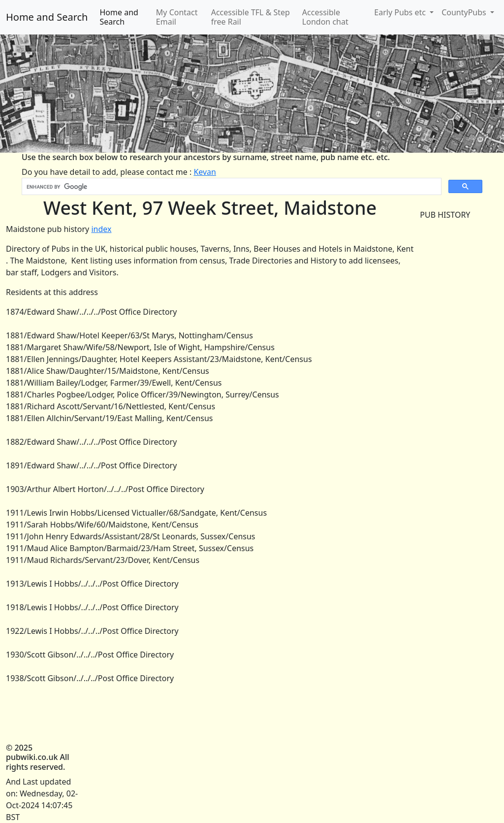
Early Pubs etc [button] (401, 12)
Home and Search (47, 17)
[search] (231, 187)
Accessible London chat (325, 17)
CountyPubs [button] (465, 12)
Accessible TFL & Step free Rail (251, 17)
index (101, 229)
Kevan (205, 172)
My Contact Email (177, 17)
